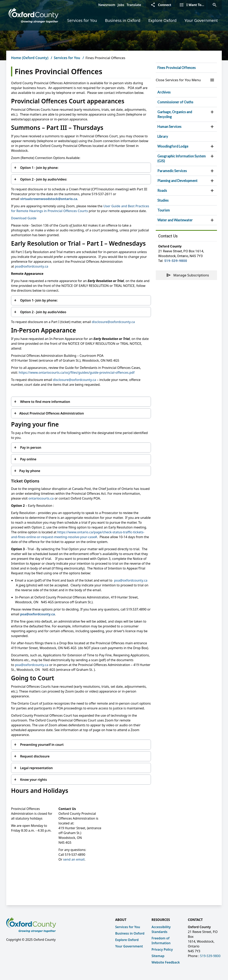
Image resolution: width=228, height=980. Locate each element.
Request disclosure (34, 756)
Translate (134, 5)
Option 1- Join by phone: (38, 300)
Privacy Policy (162, 949)
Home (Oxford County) (30, 58)
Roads (162, 190)
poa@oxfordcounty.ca (32, 266)
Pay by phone (30, 471)
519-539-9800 (176, 261)
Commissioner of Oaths (175, 102)
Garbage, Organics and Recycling (175, 114)
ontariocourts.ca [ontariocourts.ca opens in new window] (41, 498)
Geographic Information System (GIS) (182, 159)
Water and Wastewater (175, 220)
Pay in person (30, 447)
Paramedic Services (172, 171)
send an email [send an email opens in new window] (74, 859)
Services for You (82, 20)
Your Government (201, 20)
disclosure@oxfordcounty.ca (113, 322)
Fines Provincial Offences (177, 68)
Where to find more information (45, 402)
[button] (212, 112)
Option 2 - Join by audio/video (43, 312)
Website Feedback (166, 962)
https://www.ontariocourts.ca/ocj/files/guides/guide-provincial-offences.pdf (77, 373)
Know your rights (33, 780)
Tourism (164, 210)
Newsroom (107, 5)
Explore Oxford (162, 20)
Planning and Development (177, 181)
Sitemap (158, 956)
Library (163, 136)
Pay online (28, 459)
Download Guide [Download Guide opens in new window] (24, 218)
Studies (163, 200)
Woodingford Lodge (173, 146)
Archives (164, 92)
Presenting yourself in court (41, 745)
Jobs (121, 5)
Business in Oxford (123, 20)
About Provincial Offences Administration (52, 413)
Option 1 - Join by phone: (39, 168)
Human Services (169, 127)
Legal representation (36, 768)
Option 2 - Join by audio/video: (43, 179)
